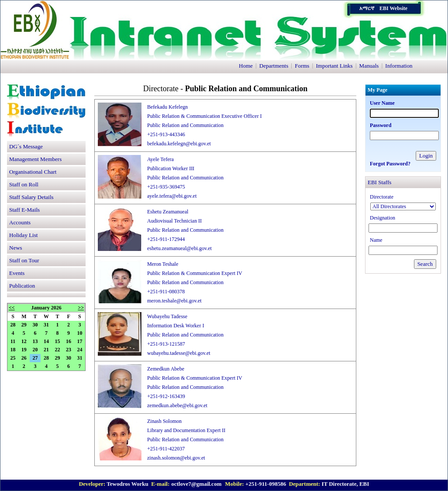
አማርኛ (367, 8)
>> (81, 308)
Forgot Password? (390, 164)
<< (12, 308)
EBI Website (393, 8)
